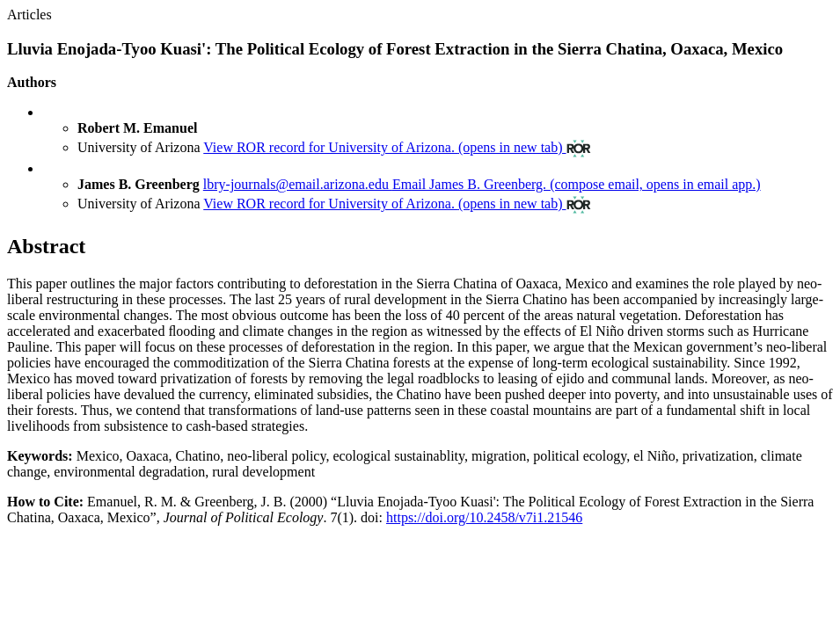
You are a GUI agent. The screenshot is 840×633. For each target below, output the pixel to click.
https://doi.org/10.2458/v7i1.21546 (484, 517)
